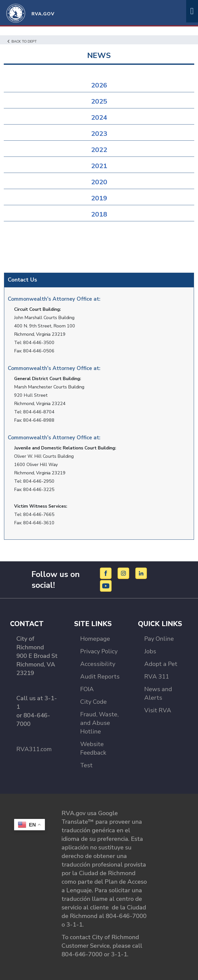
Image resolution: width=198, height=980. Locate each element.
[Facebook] (107, 573)
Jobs (150, 651)
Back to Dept (23, 41)
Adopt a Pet (161, 664)
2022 (99, 150)
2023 (99, 134)
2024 (99, 118)
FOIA (87, 689)
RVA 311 (157, 676)
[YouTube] (106, 585)
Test (86, 765)
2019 (99, 198)
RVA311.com (34, 749)
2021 (99, 166)
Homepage (95, 638)
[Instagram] (124, 573)
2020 (99, 182)
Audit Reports (100, 676)
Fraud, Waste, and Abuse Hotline (99, 723)
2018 (99, 214)
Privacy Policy (99, 651)
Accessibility (98, 664)
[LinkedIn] (141, 573)
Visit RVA (158, 710)
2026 (99, 85)
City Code (93, 701)
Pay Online (159, 638)
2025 (99, 101)
